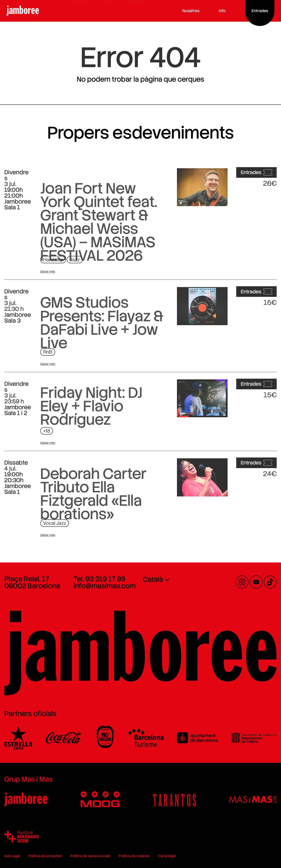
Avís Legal (12, 856)
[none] (175, 587)
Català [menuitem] (153, 579)
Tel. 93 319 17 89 (99, 579)
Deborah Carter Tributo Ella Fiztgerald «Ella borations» (93, 527)
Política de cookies (134, 856)
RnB (48, 352)
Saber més (48, 272)
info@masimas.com (105, 586)
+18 (47, 431)
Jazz (75, 260)
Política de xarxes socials (90, 856)
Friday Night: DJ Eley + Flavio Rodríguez (91, 431)
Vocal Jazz (55, 523)
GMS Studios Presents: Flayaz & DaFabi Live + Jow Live (102, 356)
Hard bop (53, 260)
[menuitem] (175, 579)
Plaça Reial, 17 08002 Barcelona (32, 582)
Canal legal (167, 856)
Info (224, 11)
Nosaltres (192, 11)
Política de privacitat (45, 856)
